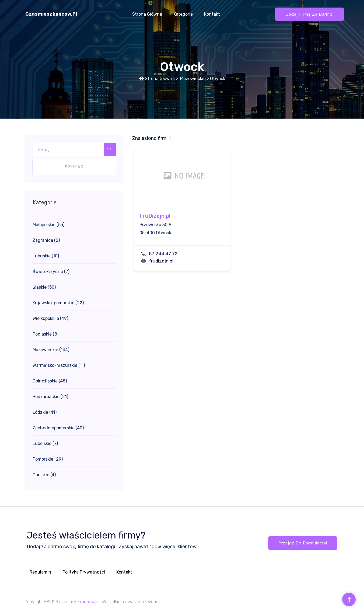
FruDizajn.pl (155, 216)
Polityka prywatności (84, 572)
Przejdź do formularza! (303, 543)
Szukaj (74, 167)
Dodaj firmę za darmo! (309, 14)
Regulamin (40, 572)
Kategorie (183, 14)
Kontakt (212, 14)
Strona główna (147, 14)
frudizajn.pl (161, 261)
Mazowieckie (192, 79)
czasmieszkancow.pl (51, 14)
